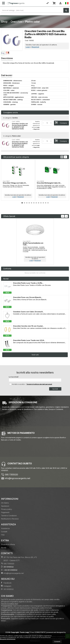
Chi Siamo (5, 503)
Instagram (6, 586)
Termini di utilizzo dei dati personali (39, 384)
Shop (4, 22)
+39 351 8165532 (9, 570)
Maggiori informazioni (8, 639)
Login (28, 47)
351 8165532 (7, 567)
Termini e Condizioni (9, 516)
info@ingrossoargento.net (18, 478)
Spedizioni (5, 506)
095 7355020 (11, 475)
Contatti (4, 532)
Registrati (35, 47)
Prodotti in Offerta (8, 544)
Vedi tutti (35, 355)
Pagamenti (5, 512)
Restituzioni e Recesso (10, 519)
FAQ (3, 535)
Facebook (6, 583)
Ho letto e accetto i (18, 384)
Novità (4, 548)
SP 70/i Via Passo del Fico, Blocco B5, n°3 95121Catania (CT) (19, 559)
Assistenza (5, 528)
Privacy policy (7, 509)
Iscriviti (55, 389)
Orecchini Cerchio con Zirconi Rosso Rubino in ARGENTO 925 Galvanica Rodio (20, 126)
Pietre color (16, 136)
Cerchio (15, 118)
